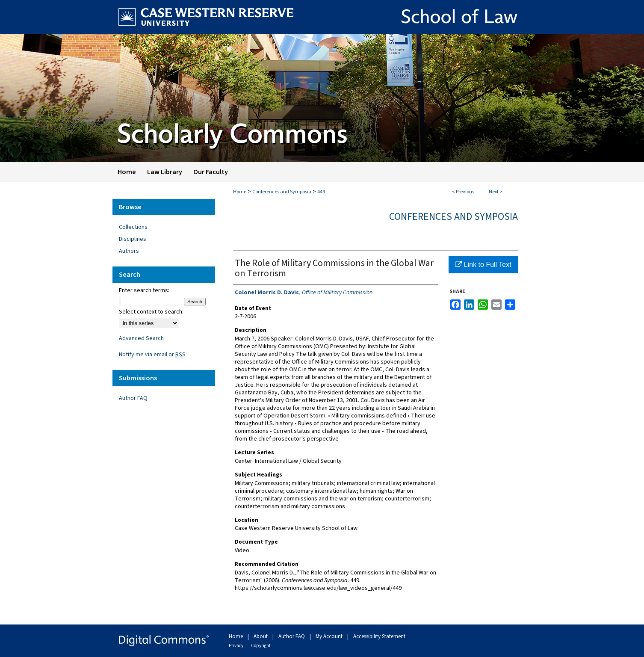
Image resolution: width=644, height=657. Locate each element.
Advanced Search (141, 338)
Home (240, 192)
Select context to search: (151, 312)
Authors (129, 251)
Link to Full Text (483, 265)
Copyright (261, 646)
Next (494, 192)
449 (321, 192)
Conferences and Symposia (282, 192)
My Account (330, 636)
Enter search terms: (144, 290)
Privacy (236, 646)
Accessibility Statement (379, 636)
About (261, 636)
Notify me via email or (152, 355)
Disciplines (133, 239)
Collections (133, 227)
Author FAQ (133, 398)
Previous (465, 192)
